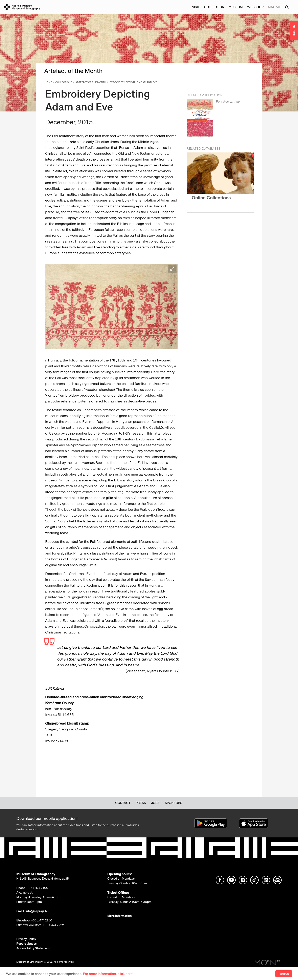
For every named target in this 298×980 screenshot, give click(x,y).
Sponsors (174, 803)
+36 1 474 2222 (53, 925)
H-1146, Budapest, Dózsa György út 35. (43, 879)
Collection (214, 7)
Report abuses (27, 944)
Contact (123, 803)
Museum (236, 7)
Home (48, 82)
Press (141, 803)
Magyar (275, 7)
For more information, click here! (108, 974)
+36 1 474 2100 (38, 888)
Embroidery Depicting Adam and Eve (133, 82)
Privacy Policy (26, 939)
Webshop (255, 7)
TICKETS (294, 31)
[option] (220, 119)
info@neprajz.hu (37, 911)
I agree (284, 974)
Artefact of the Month (91, 82)
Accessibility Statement (33, 948)
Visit (196, 7)
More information (120, 916)
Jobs (155, 803)
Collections (64, 82)
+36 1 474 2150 (42, 920)
